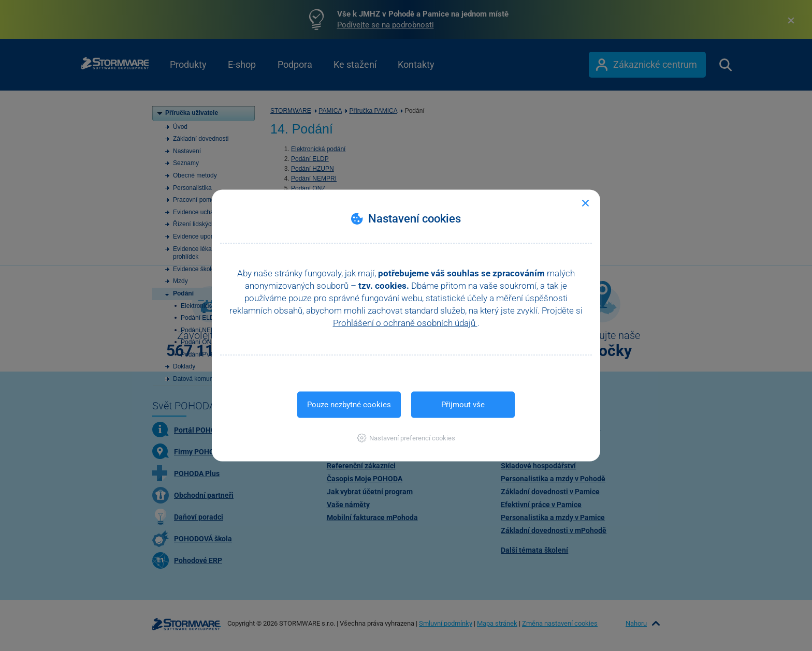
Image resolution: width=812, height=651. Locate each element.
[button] (406, 438)
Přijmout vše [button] (463, 405)
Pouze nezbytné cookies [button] (349, 405)
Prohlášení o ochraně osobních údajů (405, 323)
